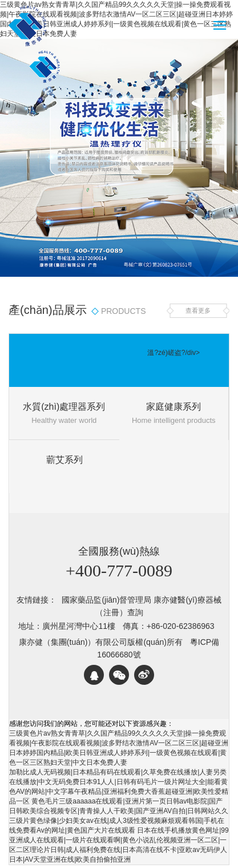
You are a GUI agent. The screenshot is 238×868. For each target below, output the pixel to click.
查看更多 (198, 310)
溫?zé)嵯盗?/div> (174, 353)
